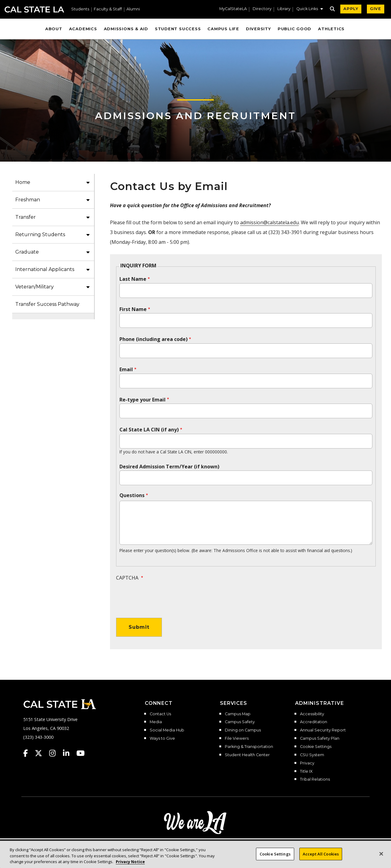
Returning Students (40, 234)
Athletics (331, 29)
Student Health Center (247, 755)
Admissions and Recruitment (195, 116)
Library (284, 9)
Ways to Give (162, 738)
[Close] (381, 858)
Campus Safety (240, 722)
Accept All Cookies (321, 858)
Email (126, 369)
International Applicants (45, 269)
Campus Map (238, 714)
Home (23, 182)
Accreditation (314, 722)
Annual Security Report (323, 730)
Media (156, 722)
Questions (132, 495)
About (54, 29)
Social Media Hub (167, 730)
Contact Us (160, 714)
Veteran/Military (35, 287)
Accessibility (312, 714)
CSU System (312, 755)
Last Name (133, 279)
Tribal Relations (315, 779)
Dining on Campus (243, 730)
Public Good (294, 29)
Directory (262, 9)
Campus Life (223, 29)
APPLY (351, 9)
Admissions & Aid (126, 29)
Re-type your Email (143, 400)
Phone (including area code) (153, 339)
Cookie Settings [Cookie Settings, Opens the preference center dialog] (275, 858)
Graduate (27, 252)
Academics (83, 29)
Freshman (28, 200)
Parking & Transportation (249, 747)
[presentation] (163, 596)
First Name (133, 309)
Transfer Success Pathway (47, 304)
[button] (310, 9)
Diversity (258, 29)
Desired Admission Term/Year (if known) (169, 467)
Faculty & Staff (108, 9)
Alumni (133, 9)
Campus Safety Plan (320, 738)
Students (80, 9)
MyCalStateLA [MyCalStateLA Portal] (233, 9)
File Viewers (237, 738)
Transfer (26, 217)
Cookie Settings (316, 747)
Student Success (178, 29)
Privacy (307, 763)
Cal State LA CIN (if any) (149, 430)
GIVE (376, 9)
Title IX (306, 771)
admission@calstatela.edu (269, 222)
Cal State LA (34, 9)
